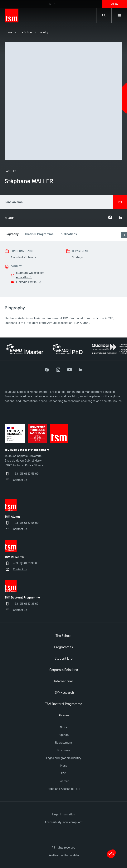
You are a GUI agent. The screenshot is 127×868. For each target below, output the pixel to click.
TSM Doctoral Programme (64, 704)
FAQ (64, 773)
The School (25, 32)
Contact (64, 781)
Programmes (63, 647)
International (63, 681)
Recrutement (64, 743)
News (63, 727)
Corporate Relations (64, 670)
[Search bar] (104, 15)
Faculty (43, 32)
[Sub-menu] (119, 15)
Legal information (64, 814)
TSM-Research (64, 693)
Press (64, 766)
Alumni (64, 715)
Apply (115, 4)
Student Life (64, 659)
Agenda (64, 735)
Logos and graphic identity (64, 758)
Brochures (63, 750)
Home (8, 32)
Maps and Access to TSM (63, 789)
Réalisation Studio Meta (64, 855)
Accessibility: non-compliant (64, 822)
